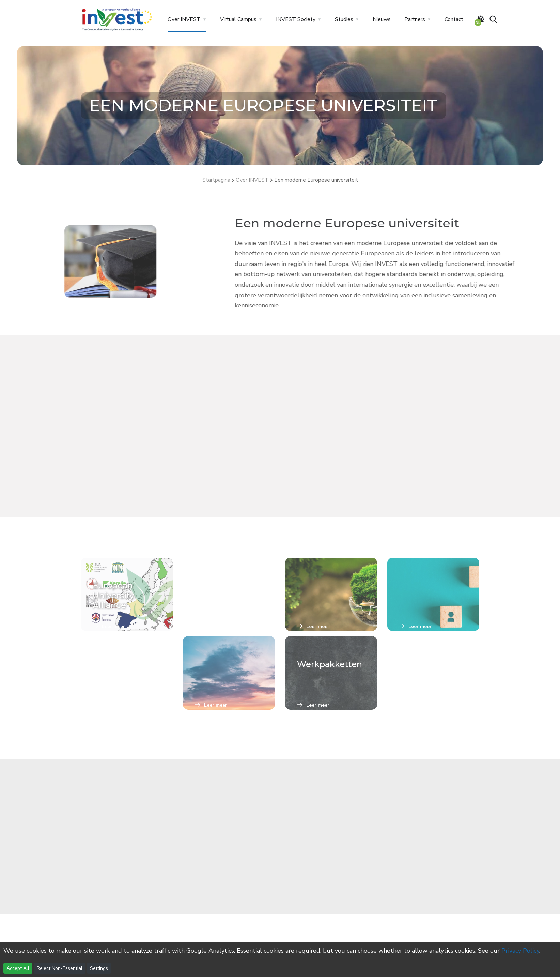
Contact (454, 19)
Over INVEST (184, 19)
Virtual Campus (238, 19)
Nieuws (382, 19)
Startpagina (216, 180)
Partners (415, 19)
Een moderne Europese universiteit (316, 180)
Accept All (18, 968)
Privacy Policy (520, 951)
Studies (344, 19)
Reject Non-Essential (60, 968)
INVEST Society (296, 19)
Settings (99, 968)
